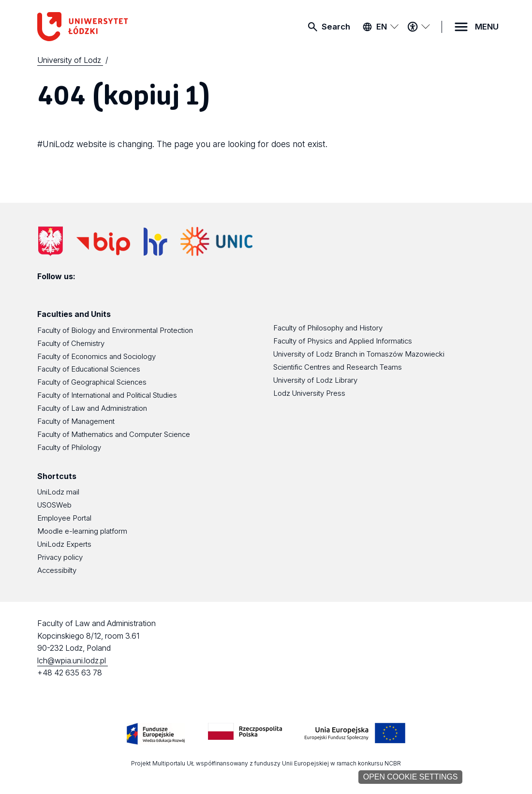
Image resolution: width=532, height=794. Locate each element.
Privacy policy (60, 557)
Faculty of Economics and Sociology (96, 357)
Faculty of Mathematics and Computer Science (114, 434)
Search (336, 27)
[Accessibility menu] (418, 27)
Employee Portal (64, 518)
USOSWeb (54, 505)
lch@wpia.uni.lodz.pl (73, 661)
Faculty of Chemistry (71, 344)
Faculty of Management (76, 421)
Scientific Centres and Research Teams (338, 367)
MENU (487, 27)
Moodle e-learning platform (82, 531)
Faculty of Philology (69, 448)
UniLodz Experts (64, 544)
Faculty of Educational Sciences (89, 369)
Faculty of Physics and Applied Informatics (343, 341)
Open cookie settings (411, 777)
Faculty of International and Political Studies (107, 395)
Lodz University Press (309, 393)
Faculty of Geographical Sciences (92, 382)
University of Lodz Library (315, 380)
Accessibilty (57, 570)
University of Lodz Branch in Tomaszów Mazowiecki (359, 354)
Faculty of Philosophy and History (328, 328)
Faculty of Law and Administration (92, 408)
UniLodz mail (58, 492)
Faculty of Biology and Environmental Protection (115, 330)
